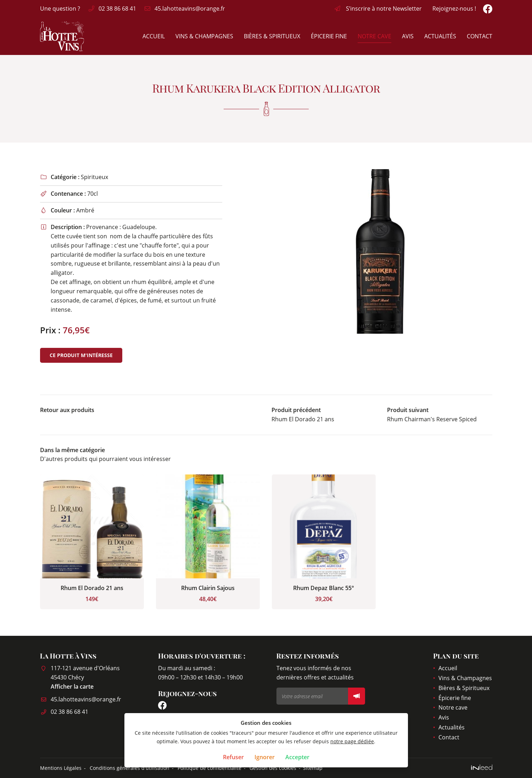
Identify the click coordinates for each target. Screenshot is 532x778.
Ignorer (265, 757)
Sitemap (313, 768)
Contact (480, 36)
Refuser (233, 757)
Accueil (154, 36)
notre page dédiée (352, 741)
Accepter (297, 757)
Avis (408, 36)
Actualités (440, 36)
